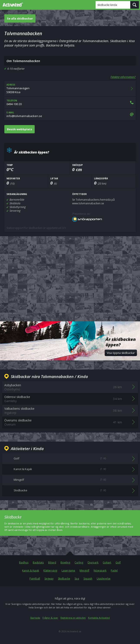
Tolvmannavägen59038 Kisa (70, 89)
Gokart (107, 562)
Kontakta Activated (99, 618)
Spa (77, 579)
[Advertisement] (70, 275)
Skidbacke (64, 579)
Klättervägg (50, 571)
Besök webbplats (20, 129)
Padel (114, 571)
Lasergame (68, 571)
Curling (79, 562)
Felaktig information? (123, 77)
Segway (49, 579)
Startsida (35, 618)
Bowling (65, 562)
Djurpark (93, 562)
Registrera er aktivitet (73, 618)
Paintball (35, 579)
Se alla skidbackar (20, 18)
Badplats (38, 562)
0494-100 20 (70, 102)
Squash (88, 579)
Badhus (24, 562)
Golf (118, 562)
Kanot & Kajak (31, 571)
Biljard (52, 562)
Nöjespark (100, 571)
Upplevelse (104, 579)
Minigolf (84, 571)
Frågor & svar (50, 618)
